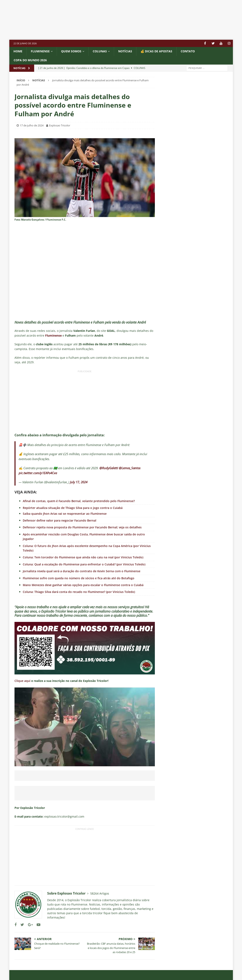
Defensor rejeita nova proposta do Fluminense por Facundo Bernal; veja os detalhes (82, 527)
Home (18, 51)
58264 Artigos (100, 893)
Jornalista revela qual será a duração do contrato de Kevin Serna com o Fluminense (82, 571)
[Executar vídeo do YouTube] (85, 727)
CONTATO (188, 51)
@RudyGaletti (109, 468)
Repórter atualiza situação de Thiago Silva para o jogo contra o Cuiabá (73, 508)
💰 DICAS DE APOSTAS (156, 51)
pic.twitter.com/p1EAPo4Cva (38, 473)
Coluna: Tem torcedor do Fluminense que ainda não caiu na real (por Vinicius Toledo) (83, 557)
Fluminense (40, 51)
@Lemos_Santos (130, 468)
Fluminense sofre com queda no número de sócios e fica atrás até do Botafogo (79, 578)
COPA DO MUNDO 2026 (30, 60)
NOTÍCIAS (125, 51)
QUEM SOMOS (71, 51)
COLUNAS (100, 51)
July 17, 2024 (79, 482)
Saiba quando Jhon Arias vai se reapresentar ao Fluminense (65, 514)
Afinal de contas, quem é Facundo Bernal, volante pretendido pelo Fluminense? (79, 501)
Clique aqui (22, 681)
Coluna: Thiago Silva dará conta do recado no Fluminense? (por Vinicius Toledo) (79, 592)
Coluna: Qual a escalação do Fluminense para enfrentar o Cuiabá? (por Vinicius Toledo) (84, 564)
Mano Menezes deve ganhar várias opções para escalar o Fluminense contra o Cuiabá (83, 585)
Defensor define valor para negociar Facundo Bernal (60, 520)
